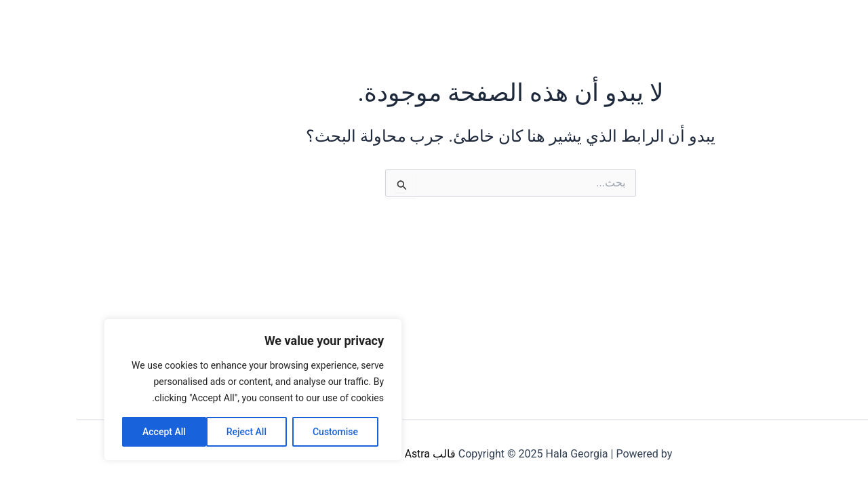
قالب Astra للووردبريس (325, 454)
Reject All (170, 432)
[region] (176, 390)
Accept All (87, 432)
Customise (259, 432)
